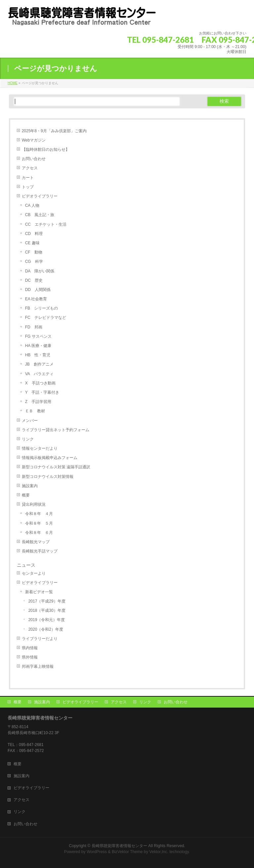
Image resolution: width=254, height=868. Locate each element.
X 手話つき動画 (40, 383)
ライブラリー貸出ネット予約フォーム (56, 430)
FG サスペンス (38, 336)
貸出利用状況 (36, 504)
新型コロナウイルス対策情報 (48, 477)
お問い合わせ (34, 159)
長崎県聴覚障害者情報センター (119, 846)
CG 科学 (34, 261)
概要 (26, 495)
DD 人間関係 (38, 290)
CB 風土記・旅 (40, 215)
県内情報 (30, 648)
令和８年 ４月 (39, 514)
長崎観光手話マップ (40, 551)
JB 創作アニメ (39, 364)
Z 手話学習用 (38, 402)
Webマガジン (34, 140)
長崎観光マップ (36, 542)
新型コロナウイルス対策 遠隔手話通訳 (56, 467)
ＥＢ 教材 (35, 411)
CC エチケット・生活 (46, 224)
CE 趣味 (32, 243)
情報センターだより (40, 448)
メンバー (30, 421)
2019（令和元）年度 (47, 620)
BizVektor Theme (127, 852)
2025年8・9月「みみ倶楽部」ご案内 (54, 131)
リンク (28, 439)
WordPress (97, 852)
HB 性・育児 (38, 355)
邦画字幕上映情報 (38, 666)
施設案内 (30, 486)
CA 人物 (32, 205)
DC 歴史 (34, 280)
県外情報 (30, 657)
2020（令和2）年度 (46, 629)
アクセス (30, 168)
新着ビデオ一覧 (39, 592)
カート (28, 178)
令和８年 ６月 (39, 533)
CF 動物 (34, 252)
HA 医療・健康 (38, 346)
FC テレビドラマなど (46, 318)
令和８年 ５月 (39, 523)
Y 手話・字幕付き (42, 392)
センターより (34, 573)
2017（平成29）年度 (47, 601)
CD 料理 (34, 234)
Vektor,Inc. (159, 852)
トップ (28, 187)
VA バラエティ (39, 374)
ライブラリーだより (40, 639)
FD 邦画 (34, 327)
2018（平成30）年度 (47, 610)
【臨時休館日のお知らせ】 (46, 149)
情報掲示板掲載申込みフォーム (50, 458)
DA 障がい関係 (40, 271)
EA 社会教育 (36, 299)
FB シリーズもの (42, 308)
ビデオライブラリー (40, 196)
